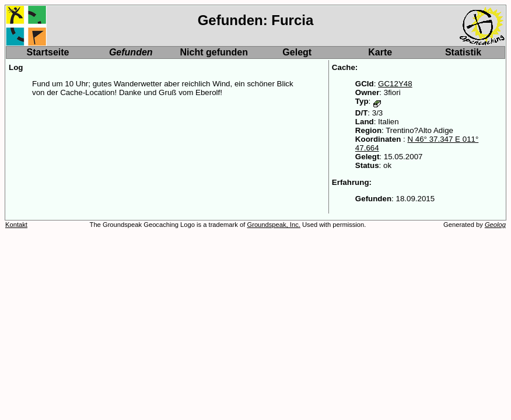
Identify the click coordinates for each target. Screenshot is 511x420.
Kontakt (16, 225)
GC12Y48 (395, 84)
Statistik (463, 52)
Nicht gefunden (214, 52)
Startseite (48, 52)
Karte (380, 52)
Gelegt (297, 52)
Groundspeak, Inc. (273, 225)
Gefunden (131, 52)
